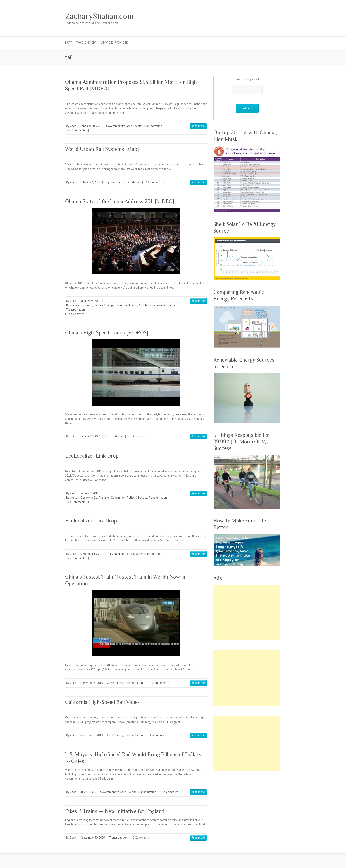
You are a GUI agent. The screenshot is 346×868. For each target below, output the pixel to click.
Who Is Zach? (86, 42)
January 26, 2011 (90, 301)
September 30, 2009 (93, 838)
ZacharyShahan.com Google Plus (243, 16)
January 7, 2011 (90, 493)
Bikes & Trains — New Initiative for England (115, 811)
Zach (73, 126)
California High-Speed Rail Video (102, 702)
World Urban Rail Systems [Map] (102, 149)
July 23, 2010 (88, 792)
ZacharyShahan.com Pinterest (250, 16)
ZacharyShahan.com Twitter (237, 16)
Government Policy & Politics (124, 126)
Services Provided (115, 42)
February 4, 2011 (90, 182)
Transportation (153, 126)
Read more (198, 126)
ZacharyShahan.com (99, 16)
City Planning (113, 182)
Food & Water (134, 554)
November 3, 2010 (92, 683)
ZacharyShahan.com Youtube (257, 16)
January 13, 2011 (90, 436)
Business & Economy (79, 305)
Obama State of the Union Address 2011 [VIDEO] (120, 201)
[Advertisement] (246, 613)
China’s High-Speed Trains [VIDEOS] (107, 333)
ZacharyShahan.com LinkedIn (263, 16)
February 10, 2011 (91, 126)
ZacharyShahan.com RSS (270, 16)
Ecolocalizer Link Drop (91, 521)
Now (69, 42)
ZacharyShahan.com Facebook (230, 16)
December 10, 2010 (92, 554)
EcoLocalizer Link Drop (92, 456)
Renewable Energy (163, 305)
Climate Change (103, 305)
